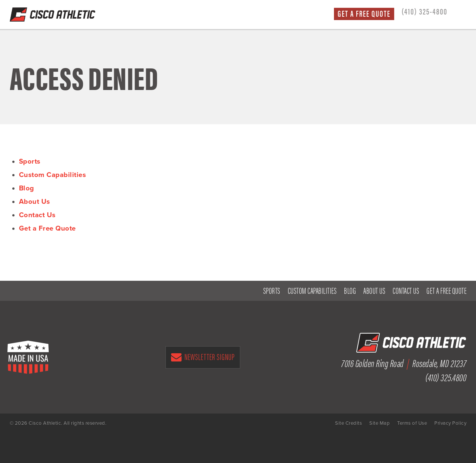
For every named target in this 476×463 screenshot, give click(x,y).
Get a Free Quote (364, 14)
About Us (35, 202)
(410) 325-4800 (424, 11)
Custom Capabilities (53, 175)
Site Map (379, 423)
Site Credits (348, 423)
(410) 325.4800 (446, 377)
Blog (27, 188)
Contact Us (37, 215)
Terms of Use (412, 423)
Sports (30, 161)
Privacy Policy (450, 423)
